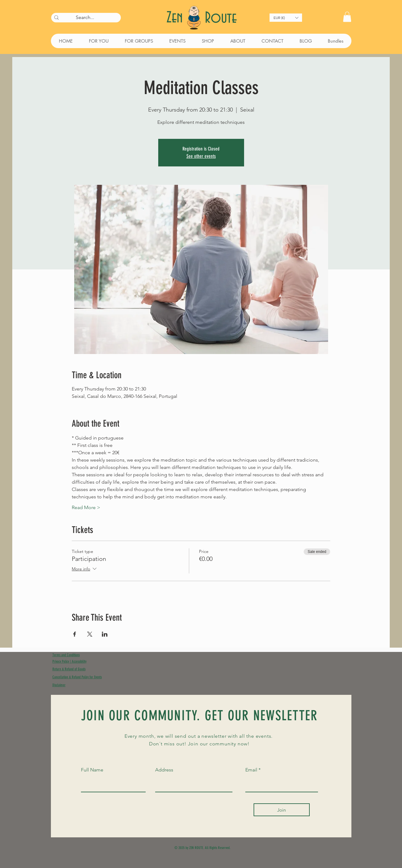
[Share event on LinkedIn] (105, 634)
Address (164, 770)
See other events (201, 156)
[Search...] (85, 17)
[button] (286, 18)
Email (251, 770)
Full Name (92, 770)
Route (221, 18)
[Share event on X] (90, 634)
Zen (177, 18)
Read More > (86, 507)
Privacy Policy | (62, 661)
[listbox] (286, 18)
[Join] (282, 810)
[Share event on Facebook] (75, 634)
